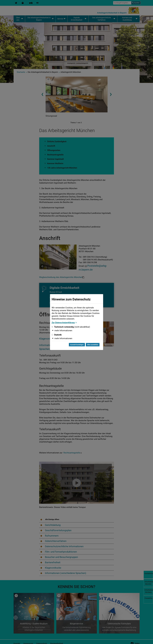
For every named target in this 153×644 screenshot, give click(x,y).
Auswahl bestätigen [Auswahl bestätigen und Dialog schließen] (77, 345)
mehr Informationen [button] (63, 331)
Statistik (57, 335)
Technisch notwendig (71, 327)
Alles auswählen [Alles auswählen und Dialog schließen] (93, 345)
